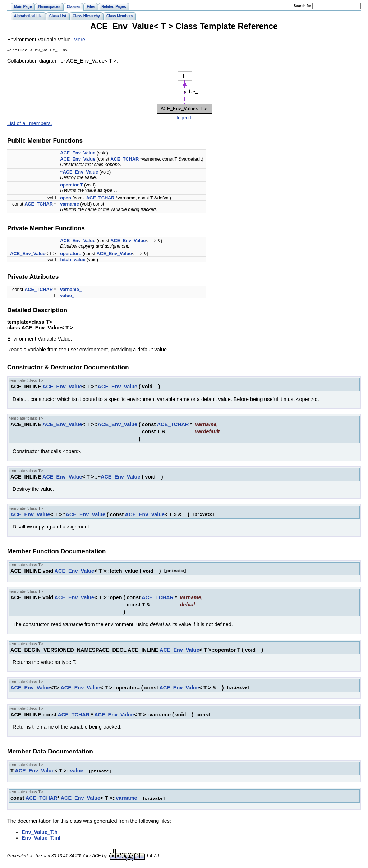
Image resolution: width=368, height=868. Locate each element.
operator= (71, 254)
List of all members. (30, 124)
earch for (302, 6)
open (66, 198)
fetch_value (73, 260)
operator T (71, 186)
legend (184, 118)
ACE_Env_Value (78, 154)
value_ (67, 296)
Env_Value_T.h (40, 832)
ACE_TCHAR (125, 160)
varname (70, 205)
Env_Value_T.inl (41, 838)
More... (81, 40)
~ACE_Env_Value (79, 173)
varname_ (71, 290)
